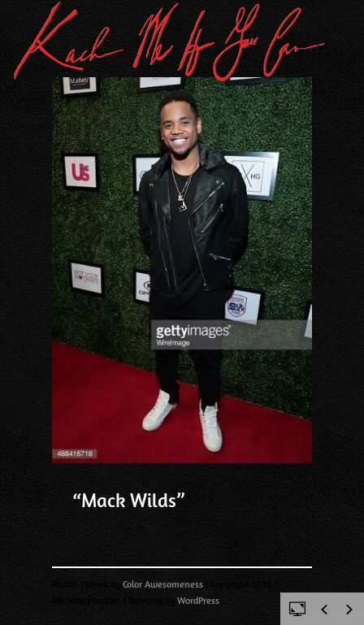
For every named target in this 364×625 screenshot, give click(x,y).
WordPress (198, 601)
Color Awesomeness (163, 584)
